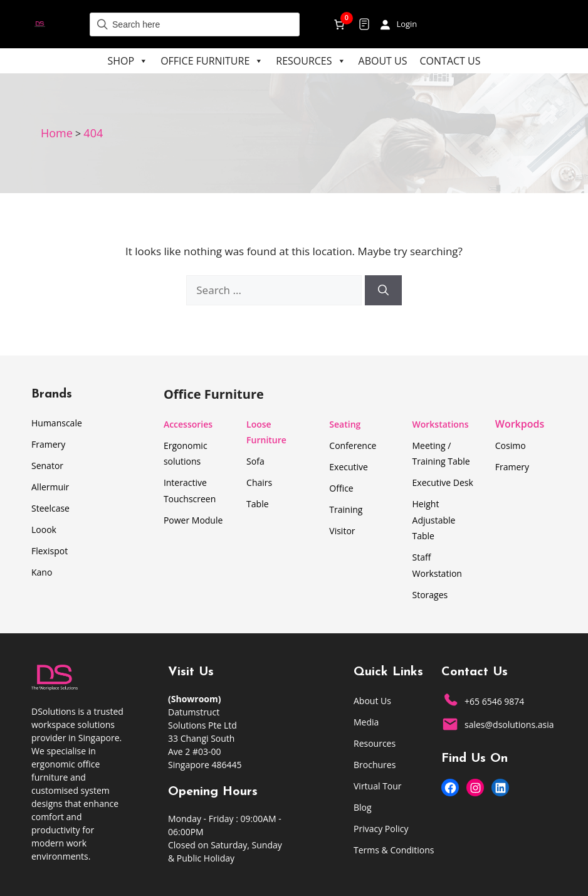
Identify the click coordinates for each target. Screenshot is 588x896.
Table (257, 504)
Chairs (259, 482)
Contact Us (450, 61)
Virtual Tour (378, 786)
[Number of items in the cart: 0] (339, 24)
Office (341, 488)
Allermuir (50, 487)
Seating (345, 424)
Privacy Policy (381, 829)
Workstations (441, 424)
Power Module (193, 520)
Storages (430, 595)
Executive (349, 467)
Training (346, 509)
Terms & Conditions (394, 850)
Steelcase (50, 508)
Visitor (342, 531)
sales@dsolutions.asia (509, 725)
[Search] (383, 290)
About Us (383, 61)
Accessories (188, 424)
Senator (47, 466)
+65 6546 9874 (494, 701)
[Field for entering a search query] (195, 24)
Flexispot (50, 551)
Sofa (255, 461)
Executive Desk (443, 482)
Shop (128, 61)
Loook (44, 530)
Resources (311, 61)
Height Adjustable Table (434, 520)
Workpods (520, 424)
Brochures (375, 765)
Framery (48, 444)
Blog (363, 807)
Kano (42, 572)
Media (366, 722)
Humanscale (57, 423)
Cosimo (511, 445)
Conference (353, 445)
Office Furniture (212, 61)
